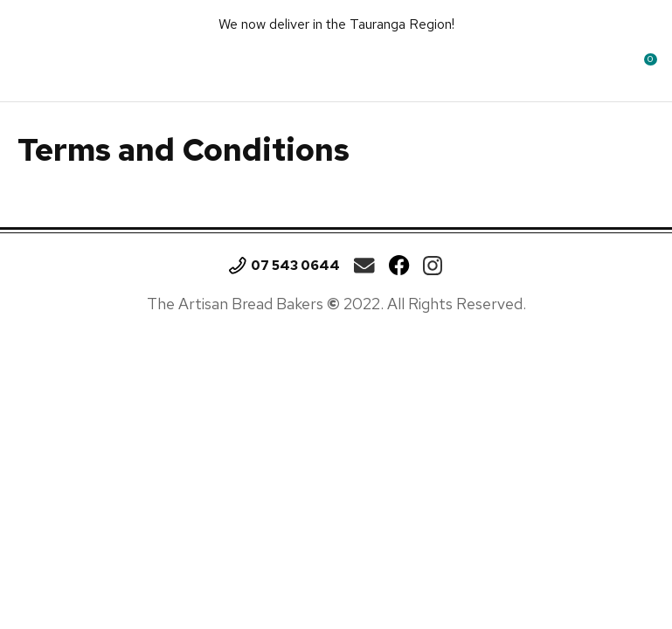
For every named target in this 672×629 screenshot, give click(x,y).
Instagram (433, 266)
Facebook (399, 266)
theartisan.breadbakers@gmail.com (364, 266)
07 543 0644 (295, 266)
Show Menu (32, 65)
